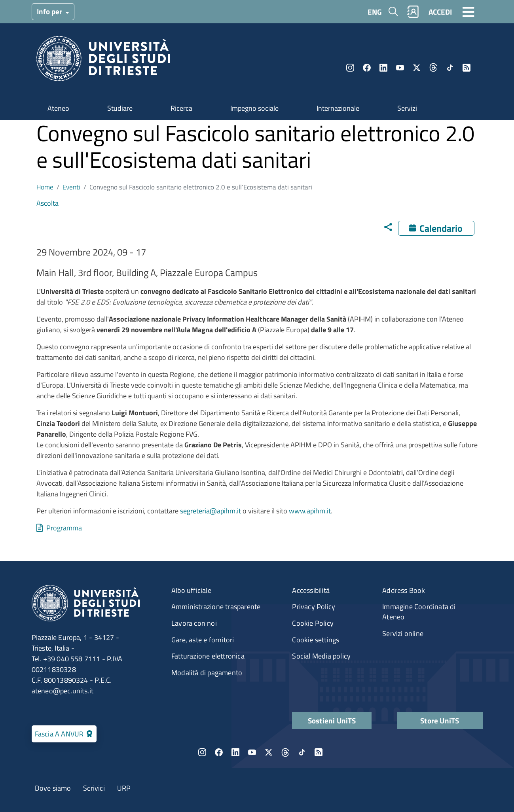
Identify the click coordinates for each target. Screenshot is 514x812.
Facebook (367, 68)
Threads (433, 68)
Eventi (71, 187)
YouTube (400, 68)
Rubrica (413, 12)
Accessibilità (311, 590)
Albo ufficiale (191, 590)
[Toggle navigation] (468, 11)
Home (45, 187)
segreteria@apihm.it (211, 511)
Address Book (404, 590)
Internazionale (338, 108)
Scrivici (94, 788)
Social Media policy (321, 656)
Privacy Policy (314, 607)
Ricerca (181, 108)
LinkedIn (383, 68)
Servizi (407, 108)
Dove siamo (53, 788)
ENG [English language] (375, 12)
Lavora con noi (194, 623)
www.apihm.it (310, 511)
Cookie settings (316, 640)
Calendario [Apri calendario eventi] (441, 228)
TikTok (450, 68)
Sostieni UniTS (332, 720)
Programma (64, 528)
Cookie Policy (313, 623)
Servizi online (403, 633)
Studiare (120, 108)
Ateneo (58, 108)
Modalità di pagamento (207, 673)
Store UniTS (440, 720)
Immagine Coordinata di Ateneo (419, 612)
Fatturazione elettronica (208, 656)
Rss (467, 68)
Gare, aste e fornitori (203, 640)
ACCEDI (440, 12)
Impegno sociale (254, 108)
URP (124, 788)
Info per (50, 11)
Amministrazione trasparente (216, 607)
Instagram (350, 68)
